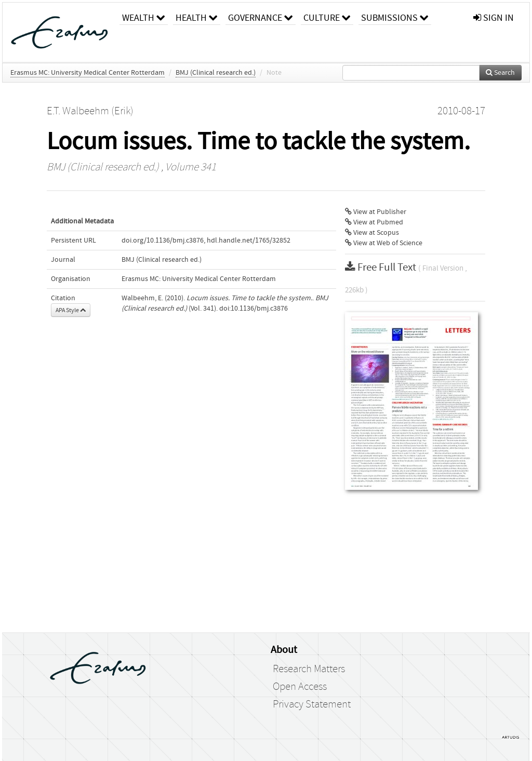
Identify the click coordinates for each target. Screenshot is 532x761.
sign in (494, 18)
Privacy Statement (312, 704)
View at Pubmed (374, 222)
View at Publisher (376, 212)
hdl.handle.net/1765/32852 (249, 241)
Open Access (300, 687)
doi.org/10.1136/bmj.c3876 (163, 241)
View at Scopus (372, 233)
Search (500, 73)
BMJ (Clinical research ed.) (216, 73)
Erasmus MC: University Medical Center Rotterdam (88, 73)
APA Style (71, 310)
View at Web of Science (384, 243)
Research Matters (309, 669)
